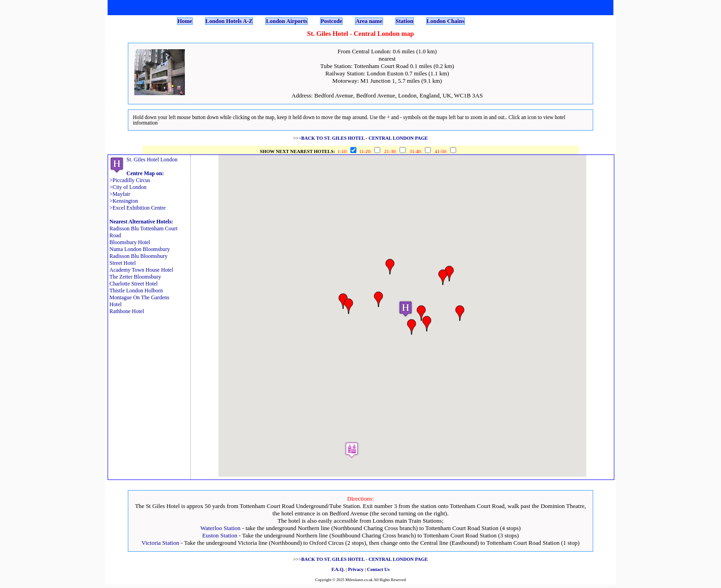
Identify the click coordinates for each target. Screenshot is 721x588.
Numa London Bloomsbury (140, 249)
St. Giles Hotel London (152, 160)
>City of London (128, 187)
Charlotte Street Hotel (134, 284)
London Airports (286, 21)
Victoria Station (160, 543)
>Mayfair (120, 194)
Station (405, 21)
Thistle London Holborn (136, 291)
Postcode (331, 21)
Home (185, 21)
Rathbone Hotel (127, 311)
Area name (369, 21)
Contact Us (378, 569)
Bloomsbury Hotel (130, 242)
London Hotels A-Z (229, 21)
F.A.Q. (338, 569)
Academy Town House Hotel (141, 270)
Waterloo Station (220, 528)
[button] (406, 309)
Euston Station (220, 535)
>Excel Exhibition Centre (137, 208)
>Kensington (124, 201)
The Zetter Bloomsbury (135, 277)
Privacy (356, 569)
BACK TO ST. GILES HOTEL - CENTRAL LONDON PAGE (365, 138)
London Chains (446, 21)
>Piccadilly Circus (130, 180)
